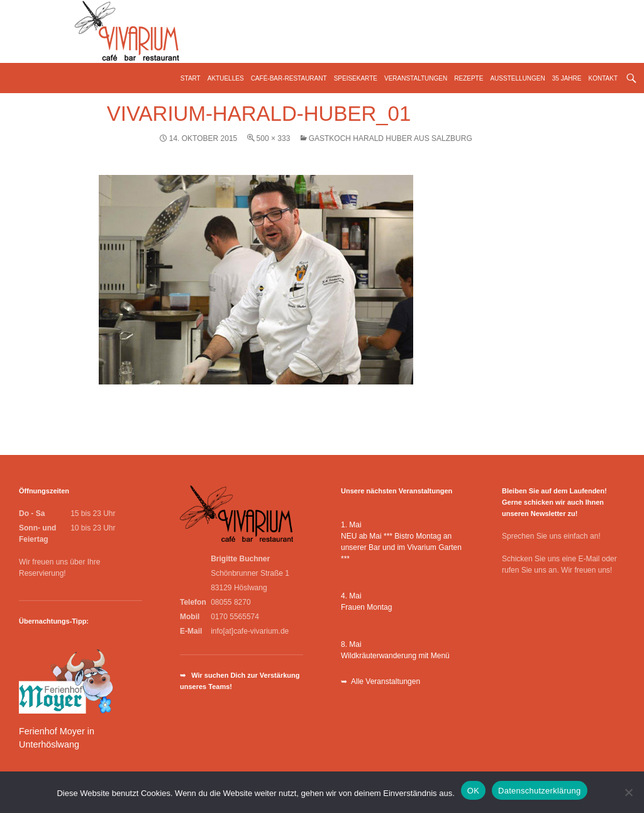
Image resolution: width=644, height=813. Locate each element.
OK (473, 791)
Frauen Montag (366, 607)
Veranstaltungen (416, 78)
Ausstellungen (517, 78)
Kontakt (603, 78)
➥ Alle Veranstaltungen (380, 681)
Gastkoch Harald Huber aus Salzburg (391, 138)
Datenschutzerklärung (539, 791)
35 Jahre (567, 78)
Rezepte (469, 78)
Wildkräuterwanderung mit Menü (395, 656)
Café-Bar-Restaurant (289, 78)
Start (191, 78)
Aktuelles (226, 78)
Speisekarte (356, 78)
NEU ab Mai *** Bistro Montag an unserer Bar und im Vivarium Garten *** (401, 547)
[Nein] (628, 792)
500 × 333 (274, 138)
